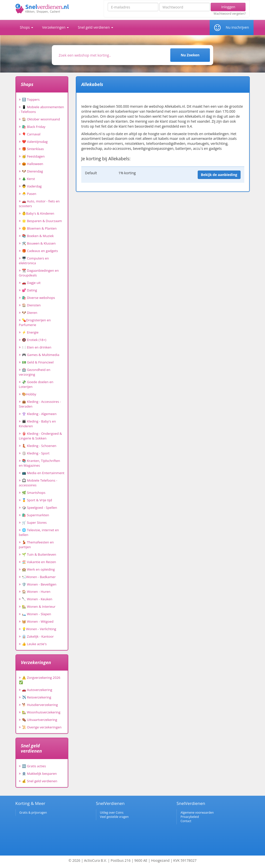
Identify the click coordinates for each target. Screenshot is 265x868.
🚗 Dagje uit (31, 283)
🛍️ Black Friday (34, 127)
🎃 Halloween (33, 164)
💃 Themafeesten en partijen (36, 545)
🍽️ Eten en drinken (37, 347)
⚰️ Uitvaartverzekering (40, 720)
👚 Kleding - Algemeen (39, 414)
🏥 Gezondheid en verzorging (35, 372)
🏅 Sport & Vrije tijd (37, 500)
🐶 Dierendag (33, 171)
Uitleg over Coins (112, 813)
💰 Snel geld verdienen (40, 781)
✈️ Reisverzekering (37, 697)
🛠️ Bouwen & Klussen (39, 243)
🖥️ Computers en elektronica (34, 261)
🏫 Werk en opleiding (38, 569)
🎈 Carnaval (31, 134)
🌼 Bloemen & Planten (39, 228)
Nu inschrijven (237, 27)
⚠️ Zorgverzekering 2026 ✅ (40, 680)
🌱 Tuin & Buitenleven (39, 554)
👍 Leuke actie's (34, 644)
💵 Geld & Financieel (38, 362)
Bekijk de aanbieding (219, 175)
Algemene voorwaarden (197, 813)
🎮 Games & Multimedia (41, 355)
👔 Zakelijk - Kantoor (38, 636)
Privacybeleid (190, 817)
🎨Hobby (29, 394)
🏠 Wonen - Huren (36, 592)
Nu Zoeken (190, 55)
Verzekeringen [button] (55, 27)
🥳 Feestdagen (33, 156)
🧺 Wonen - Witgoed (38, 621)
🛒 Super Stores (34, 522)
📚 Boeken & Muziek (38, 236)
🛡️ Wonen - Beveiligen (39, 584)
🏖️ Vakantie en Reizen (39, 562)
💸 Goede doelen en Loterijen (36, 384)
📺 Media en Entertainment (43, 473)
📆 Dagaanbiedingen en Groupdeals (39, 273)
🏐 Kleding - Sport (36, 453)
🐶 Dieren (30, 313)
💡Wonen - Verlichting (39, 629)
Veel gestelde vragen (114, 817)
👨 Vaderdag (32, 186)
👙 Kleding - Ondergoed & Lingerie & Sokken (41, 436)
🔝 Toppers (31, 99)
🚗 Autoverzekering (37, 690)
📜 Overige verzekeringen (42, 727)
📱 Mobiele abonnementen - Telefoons (42, 109)
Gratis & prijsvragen (33, 813)
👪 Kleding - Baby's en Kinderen (38, 424)
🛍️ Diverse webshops (39, 298)
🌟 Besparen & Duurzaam (42, 221)
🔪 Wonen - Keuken (37, 599)
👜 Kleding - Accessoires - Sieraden (40, 404)
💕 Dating (30, 290)
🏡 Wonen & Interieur (39, 607)
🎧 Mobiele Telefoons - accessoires (38, 483)
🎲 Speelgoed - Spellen (40, 508)
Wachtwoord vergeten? (230, 14)
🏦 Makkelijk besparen (39, 774)
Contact (186, 821)
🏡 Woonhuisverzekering (41, 712)
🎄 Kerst (29, 179)
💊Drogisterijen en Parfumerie (35, 322)
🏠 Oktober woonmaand (41, 119)
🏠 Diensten (31, 305)
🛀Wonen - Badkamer (39, 577)
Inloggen (228, 7)
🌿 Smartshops (34, 493)
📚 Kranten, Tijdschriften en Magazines (40, 463)
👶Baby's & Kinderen (38, 213)
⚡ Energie (30, 332)
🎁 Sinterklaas (33, 149)
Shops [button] (27, 27)
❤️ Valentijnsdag (35, 142)
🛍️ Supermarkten (36, 515)
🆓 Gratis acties (34, 766)
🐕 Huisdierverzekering (40, 705)
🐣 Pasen (29, 194)
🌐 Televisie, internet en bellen (39, 532)
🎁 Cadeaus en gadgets (40, 251)
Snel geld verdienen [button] (95, 27)
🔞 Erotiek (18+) (34, 340)
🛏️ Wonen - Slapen (37, 614)
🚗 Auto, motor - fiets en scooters (39, 204)
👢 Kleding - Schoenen (39, 446)
